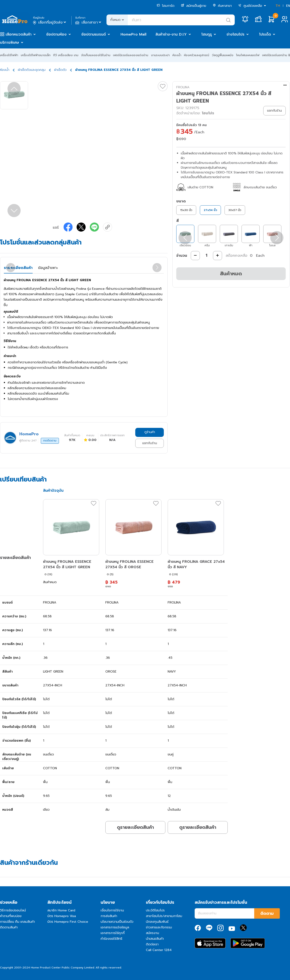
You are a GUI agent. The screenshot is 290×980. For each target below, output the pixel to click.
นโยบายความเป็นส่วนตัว (117, 922)
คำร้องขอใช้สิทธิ (111, 939)
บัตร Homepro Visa (62, 916)
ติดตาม (267, 913)
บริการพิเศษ (10, 43)
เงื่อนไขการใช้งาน (112, 910)
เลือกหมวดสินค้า (19, 34)
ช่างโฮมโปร (236, 34)
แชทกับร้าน (150, 443)
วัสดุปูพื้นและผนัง (223, 55)
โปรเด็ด (265, 34)
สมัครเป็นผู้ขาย (194, 6)
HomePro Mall (133, 34)
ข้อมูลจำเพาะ (48, 268)
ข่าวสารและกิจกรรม (159, 927)
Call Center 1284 (159, 950)
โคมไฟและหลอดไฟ (248, 55)
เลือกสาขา (89, 22)
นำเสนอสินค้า (155, 939)
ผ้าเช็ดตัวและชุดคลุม (32, 70)
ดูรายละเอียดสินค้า (135, 827)
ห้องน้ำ (177, 55)
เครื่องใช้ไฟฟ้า (9, 55)
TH (278, 6)
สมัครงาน (152, 933)
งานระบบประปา (160, 55)
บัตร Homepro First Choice (68, 922)
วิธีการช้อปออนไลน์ (13, 910)
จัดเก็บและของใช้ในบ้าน (96, 55)
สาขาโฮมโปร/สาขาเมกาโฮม (164, 916)
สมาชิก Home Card (61, 910)
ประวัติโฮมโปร (155, 910)
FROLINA (183, 87)
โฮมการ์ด (166, 6)
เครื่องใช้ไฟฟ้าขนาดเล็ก (36, 55)
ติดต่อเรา (152, 944)
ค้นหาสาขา (222, 6)
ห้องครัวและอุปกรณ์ (197, 55)
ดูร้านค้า (150, 432)
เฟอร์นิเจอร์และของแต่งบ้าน (131, 55)
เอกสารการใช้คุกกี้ (113, 933)
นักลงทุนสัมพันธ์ (157, 922)
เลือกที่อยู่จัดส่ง (50, 22)
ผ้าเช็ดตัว (60, 70)
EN (288, 6)
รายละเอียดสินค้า (18, 268)
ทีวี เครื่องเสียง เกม (66, 55)
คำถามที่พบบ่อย (11, 916)
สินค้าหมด (231, 274)
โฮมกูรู (207, 34)
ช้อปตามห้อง (56, 34)
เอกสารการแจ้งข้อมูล (115, 927)
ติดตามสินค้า (9, 927)
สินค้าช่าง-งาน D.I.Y (171, 34)
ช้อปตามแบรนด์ (94, 34)
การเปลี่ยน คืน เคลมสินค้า (17, 922)
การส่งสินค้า (109, 916)
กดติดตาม (50, 441)
